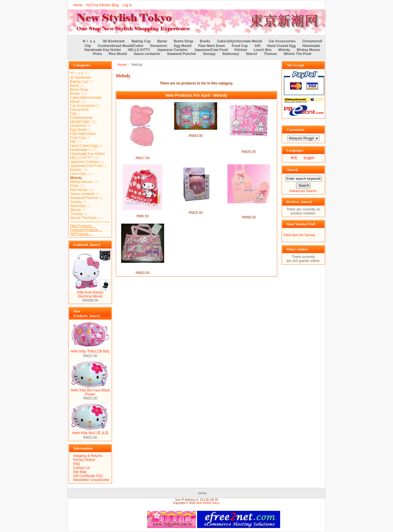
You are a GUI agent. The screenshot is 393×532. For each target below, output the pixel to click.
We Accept (295, 65)
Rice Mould (118, 54)
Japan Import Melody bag (143, 212)
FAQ (76, 464)
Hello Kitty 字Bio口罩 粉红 (90, 350)
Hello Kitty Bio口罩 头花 (90, 431)
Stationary (231, 54)
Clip (88, 46)
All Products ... (81, 234)
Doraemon (159, 46)
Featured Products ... (86, 230)
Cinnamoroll (312, 41)
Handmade (311, 46)
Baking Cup (141, 41)
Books (205, 41)
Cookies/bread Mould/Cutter (121, 46)
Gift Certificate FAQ (88, 476)
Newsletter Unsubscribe (91, 480)
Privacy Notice (84, 460)
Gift (257, 46)
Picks (98, 54)
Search (292, 170)
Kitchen (241, 50)
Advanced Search (303, 191)
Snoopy (209, 54)
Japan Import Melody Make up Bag (143, 267)
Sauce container (147, 54)
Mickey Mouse (308, 50)
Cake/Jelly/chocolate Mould (240, 41)
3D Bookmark (114, 41)
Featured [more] (87, 245)
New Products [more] (87, 313)
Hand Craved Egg (281, 46)
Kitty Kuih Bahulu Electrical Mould (90, 293)
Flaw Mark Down (212, 46)
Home (78, 5)
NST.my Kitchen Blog (102, 5)
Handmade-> (80, 150)
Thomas (270, 54)
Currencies (296, 130)
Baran (162, 41)
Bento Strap (184, 41)
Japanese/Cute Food (211, 50)
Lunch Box (263, 50)
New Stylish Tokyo (208, 503)
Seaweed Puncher (182, 54)
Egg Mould (183, 46)
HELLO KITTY (139, 50)
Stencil (251, 54)
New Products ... (83, 226)
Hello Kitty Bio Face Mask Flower (90, 391)
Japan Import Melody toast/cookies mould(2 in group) (143, 152)
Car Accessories (282, 41)
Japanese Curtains (172, 50)
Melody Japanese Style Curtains (195, 132)
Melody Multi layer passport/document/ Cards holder (249, 144)
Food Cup (240, 46)
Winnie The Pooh (297, 54)
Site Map (80, 472)
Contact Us (81, 468)
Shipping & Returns (88, 456)
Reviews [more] (299, 202)
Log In (127, 5)
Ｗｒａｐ (89, 41)
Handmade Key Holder (103, 50)
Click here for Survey (299, 235)
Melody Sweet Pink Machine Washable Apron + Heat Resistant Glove (249, 209)
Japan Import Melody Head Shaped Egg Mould (196, 207)
